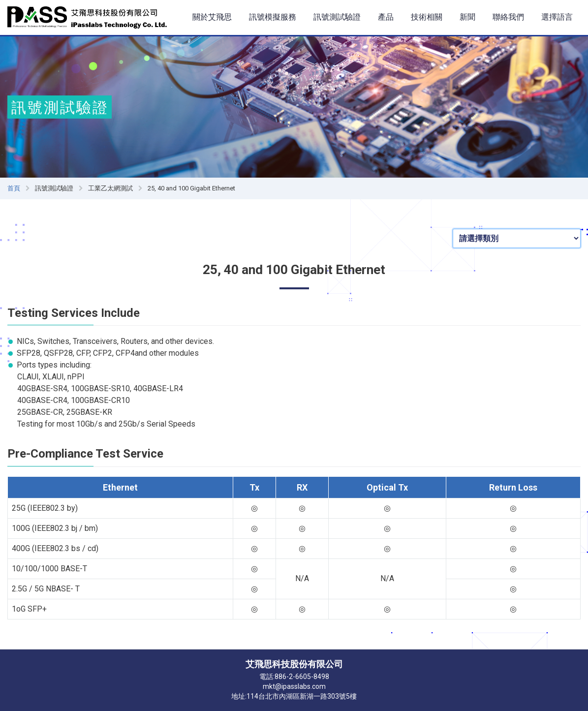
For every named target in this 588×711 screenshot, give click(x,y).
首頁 (14, 188)
